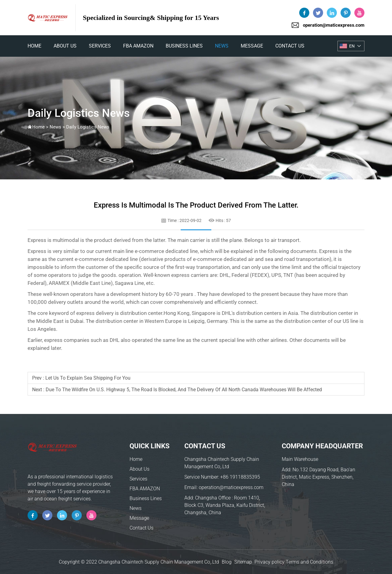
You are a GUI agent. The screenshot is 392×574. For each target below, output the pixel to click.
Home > (41, 127)
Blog (227, 562)
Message (252, 46)
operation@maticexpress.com (334, 25)
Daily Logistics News (88, 127)
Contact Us (290, 46)
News (222, 46)
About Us (65, 46)
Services (100, 46)
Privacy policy (269, 562)
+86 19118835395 (240, 477)
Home (136, 459)
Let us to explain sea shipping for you (88, 378)
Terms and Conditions (309, 562)
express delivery (95, 313)
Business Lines (184, 46)
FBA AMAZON (138, 46)
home (34, 46)
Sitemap (243, 562)
